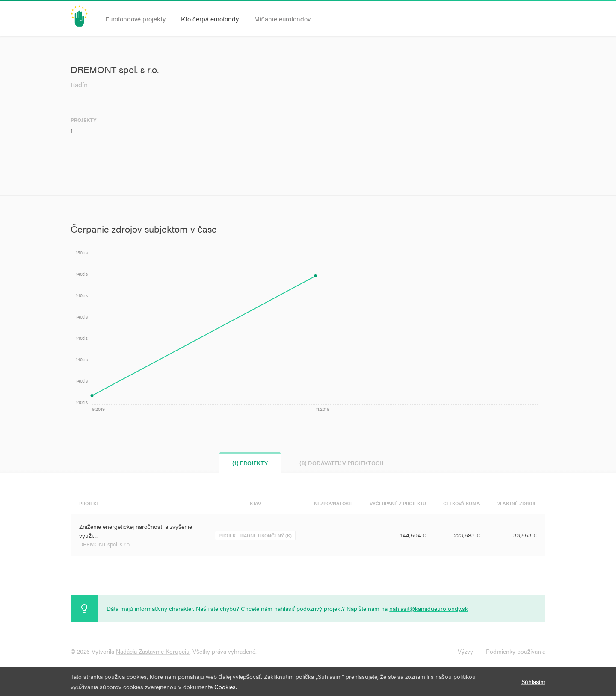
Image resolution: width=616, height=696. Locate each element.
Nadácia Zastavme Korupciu (153, 651)
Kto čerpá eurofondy (210, 19)
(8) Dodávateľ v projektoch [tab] (342, 463)
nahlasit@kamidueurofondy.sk (429, 608)
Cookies (225, 687)
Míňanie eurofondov (282, 19)
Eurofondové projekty (135, 19)
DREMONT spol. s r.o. (105, 544)
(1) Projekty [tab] (250, 463)
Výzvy (465, 651)
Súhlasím (533, 681)
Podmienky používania (516, 651)
